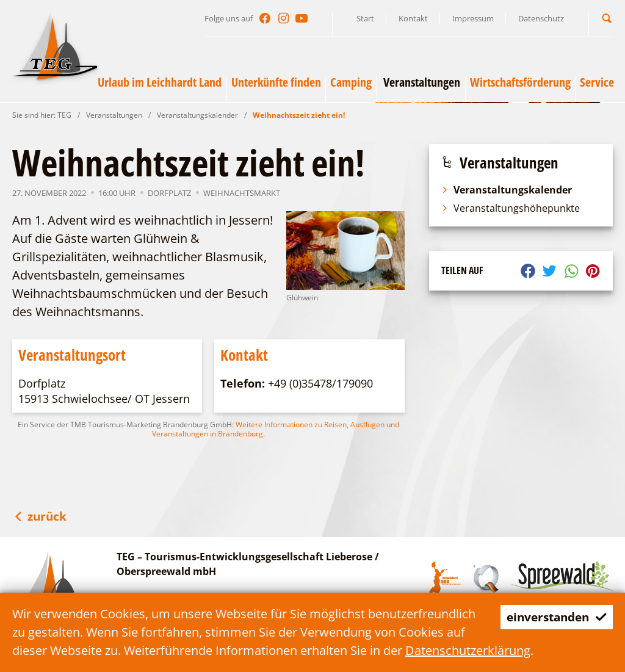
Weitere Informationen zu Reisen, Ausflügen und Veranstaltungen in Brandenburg (276, 429)
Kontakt (413, 18)
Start (365, 18)
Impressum (473, 18)
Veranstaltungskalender (197, 115)
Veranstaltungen (114, 115)
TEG (64, 115)
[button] (607, 18)
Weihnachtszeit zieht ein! (299, 115)
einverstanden (553, 617)
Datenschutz (541, 18)
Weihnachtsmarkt (242, 193)
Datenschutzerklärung (468, 650)
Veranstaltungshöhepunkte (511, 208)
